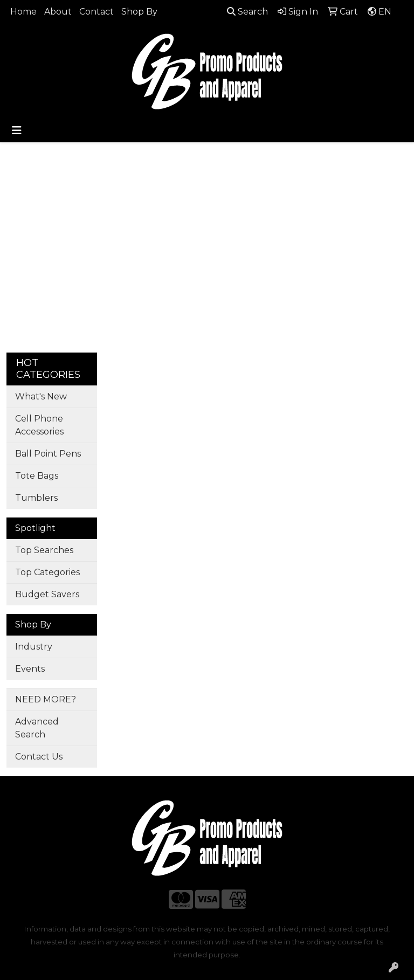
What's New (41, 396)
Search (247, 12)
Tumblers (36, 498)
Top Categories (47, 572)
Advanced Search (37, 728)
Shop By (139, 12)
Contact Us (39, 757)
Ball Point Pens (48, 454)
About (58, 12)
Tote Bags (37, 476)
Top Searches (44, 550)
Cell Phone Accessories (39, 425)
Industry (34, 647)
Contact (96, 12)
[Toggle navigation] (17, 130)
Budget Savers (47, 594)
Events (30, 669)
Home (23, 12)
